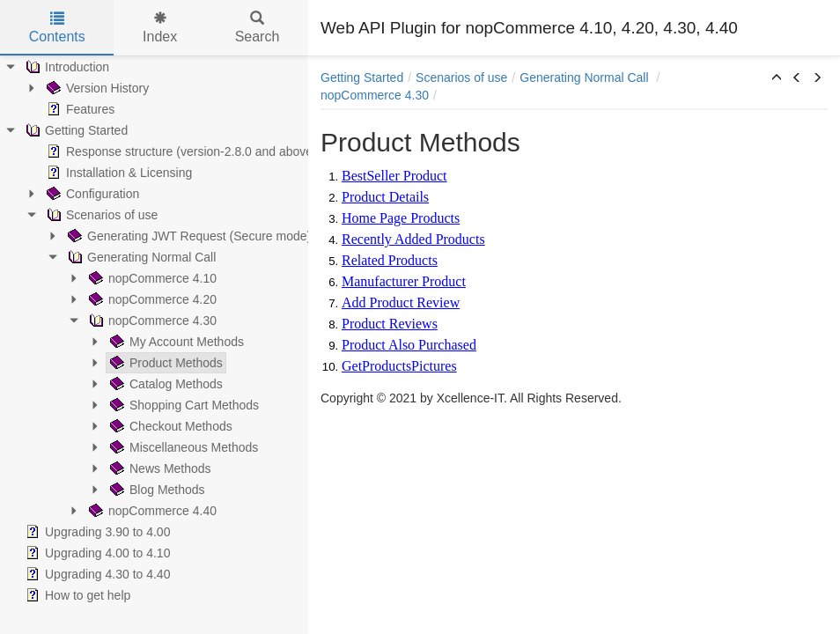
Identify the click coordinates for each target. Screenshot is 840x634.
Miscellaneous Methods (182, 447)
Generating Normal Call (140, 257)
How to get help (76, 595)
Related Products (390, 260)
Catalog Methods (165, 384)
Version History (96, 88)
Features (79, 109)
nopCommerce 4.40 (151, 511)
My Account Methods (175, 342)
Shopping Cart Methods (183, 405)
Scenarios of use (100, 215)
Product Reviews (390, 324)
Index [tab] (160, 28)
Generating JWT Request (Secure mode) (188, 236)
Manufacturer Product (404, 281)
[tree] (154, 331)
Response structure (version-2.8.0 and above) (180, 151)
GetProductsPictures (399, 366)
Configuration (91, 194)
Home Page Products (401, 218)
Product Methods (165, 363)
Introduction (66, 67)
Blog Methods (156, 490)
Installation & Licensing (118, 173)
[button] (777, 78)
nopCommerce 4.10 (151, 278)
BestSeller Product (394, 176)
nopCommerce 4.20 (151, 299)
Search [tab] (258, 28)
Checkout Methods (169, 426)
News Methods (159, 468)
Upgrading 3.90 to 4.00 (96, 532)
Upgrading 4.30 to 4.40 (96, 574)
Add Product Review (401, 302)
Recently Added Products (413, 239)
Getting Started (75, 130)
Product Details (385, 197)
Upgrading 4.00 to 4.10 (96, 553)
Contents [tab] (57, 28)
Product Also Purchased (409, 345)
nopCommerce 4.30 (151, 321)
